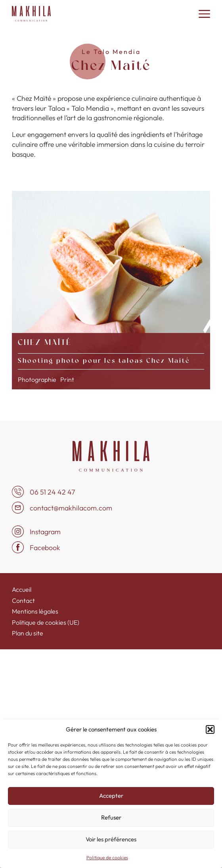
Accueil (22, 589)
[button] (210, 729)
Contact (23, 600)
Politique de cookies (107, 857)
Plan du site (28, 633)
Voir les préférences (111, 839)
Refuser (111, 817)
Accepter (111, 796)
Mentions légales (35, 611)
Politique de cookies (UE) (46, 622)
